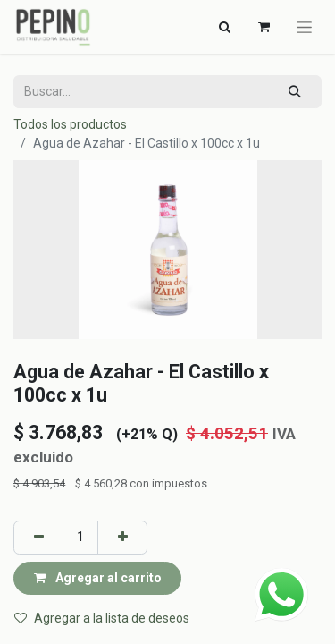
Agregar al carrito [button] (98, 578)
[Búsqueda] (295, 92)
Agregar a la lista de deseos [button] (102, 618)
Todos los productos (70, 124)
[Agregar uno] (122, 537)
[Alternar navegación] (224, 27)
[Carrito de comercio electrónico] (264, 27)
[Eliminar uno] (38, 537)
